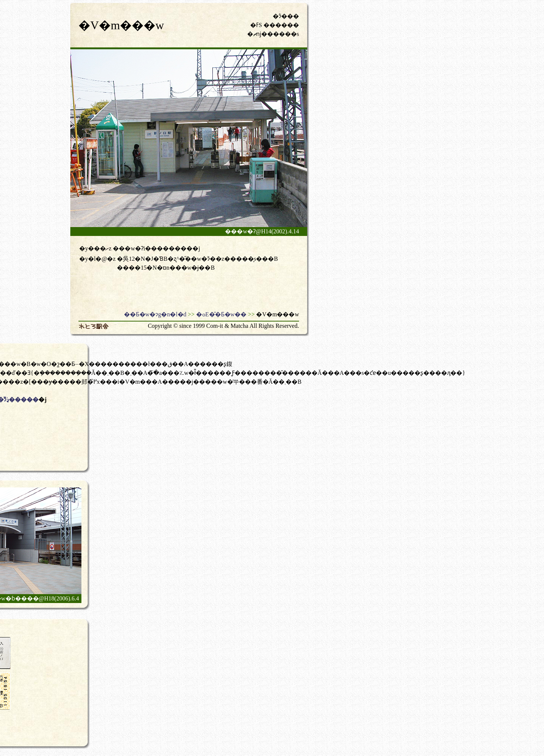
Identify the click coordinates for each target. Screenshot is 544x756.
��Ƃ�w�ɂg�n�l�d (155, 314)
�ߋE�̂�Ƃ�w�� (221, 314)
